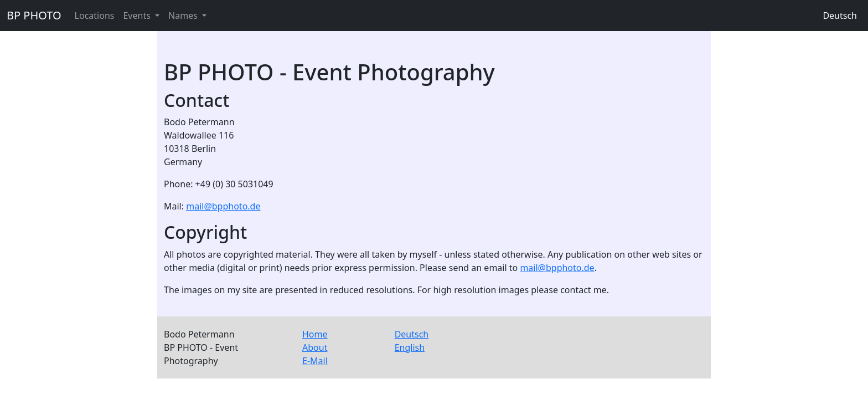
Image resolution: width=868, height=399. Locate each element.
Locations (95, 16)
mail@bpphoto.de (223, 206)
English (410, 347)
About (315, 347)
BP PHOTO (34, 15)
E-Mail (315, 361)
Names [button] (184, 16)
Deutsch (840, 16)
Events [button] (138, 16)
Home (315, 334)
